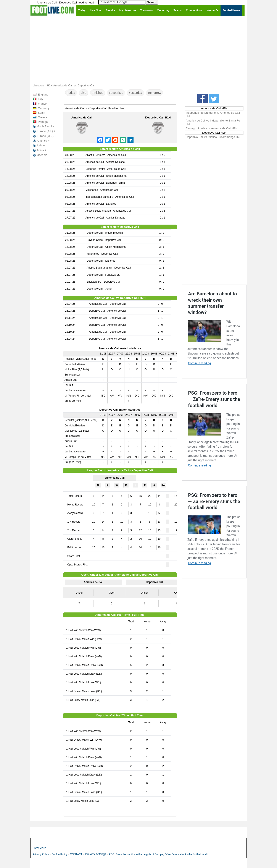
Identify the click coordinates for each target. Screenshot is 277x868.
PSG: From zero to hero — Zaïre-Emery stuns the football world (214, 399)
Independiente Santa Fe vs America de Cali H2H (213, 114)
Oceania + (41, 155)
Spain (41, 113)
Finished (98, 93)
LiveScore (39, 848)
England (43, 95)
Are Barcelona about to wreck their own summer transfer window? (213, 303)
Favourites (116, 93)
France (42, 104)
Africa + (39, 150)
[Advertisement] (138, 49)
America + (41, 141)
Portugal (43, 122)
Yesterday (135, 93)
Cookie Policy (59, 854)
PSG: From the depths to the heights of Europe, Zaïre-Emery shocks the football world (158, 854)
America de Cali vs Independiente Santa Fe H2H (213, 122)
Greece (43, 117)
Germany (44, 108)
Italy (40, 99)
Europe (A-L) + (44, 131)
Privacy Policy (41, 854)
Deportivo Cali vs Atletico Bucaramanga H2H (214, 137)
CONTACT (76, 854)
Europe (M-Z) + (44, 136)
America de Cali (82, 117)
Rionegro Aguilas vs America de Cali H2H (212, 128)
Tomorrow (154, 93)
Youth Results (43, 126)
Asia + (38, 146)
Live (84, 93)
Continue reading (200, 363)
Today (71, 93)
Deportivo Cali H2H (158, 117)
